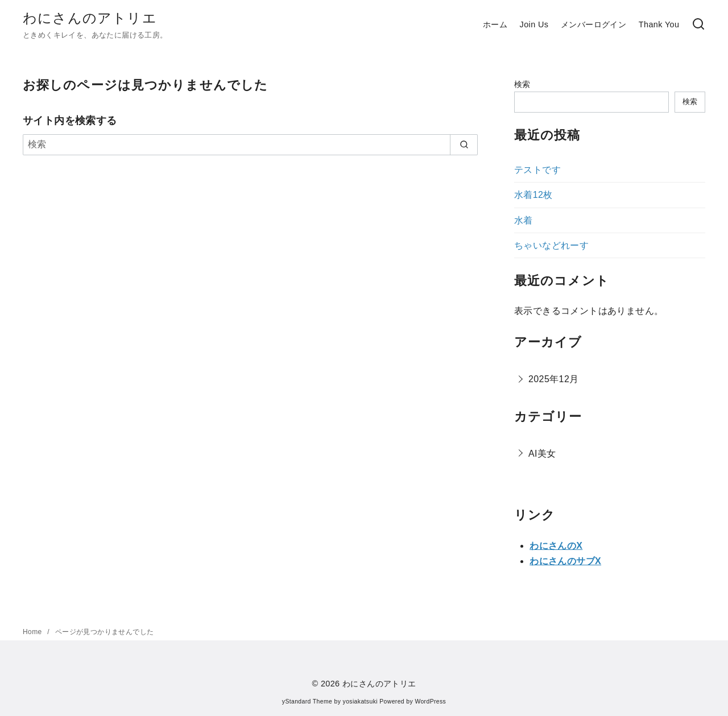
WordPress (430, 701)
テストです (537, 170)
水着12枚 (533, 195)
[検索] (698, 25)
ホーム (495, 24)
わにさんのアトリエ (90, 18)
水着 (524, 220)
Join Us (534, 24)
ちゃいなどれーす (551, 245)
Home (33, 632)
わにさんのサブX (565, 561)
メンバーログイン (593, 24)
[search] (464, 144)
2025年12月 (554, 379)
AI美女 (542, 454)
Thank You (659, 24)
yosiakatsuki (360, 701)
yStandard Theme (307, 701)
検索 (522, 84)
